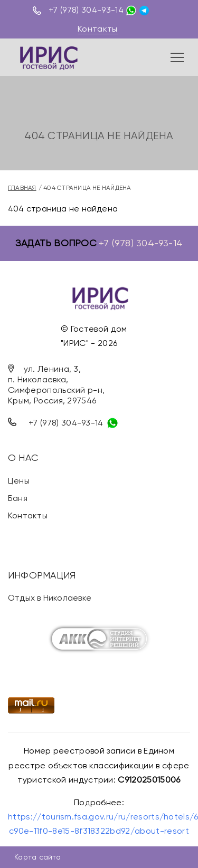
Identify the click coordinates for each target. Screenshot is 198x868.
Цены (19, 481)
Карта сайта (37, 857)
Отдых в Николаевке (50, 598)
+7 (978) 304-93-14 (86, 10)
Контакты (98, 29)
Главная (22, 188)
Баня (18, 498)
